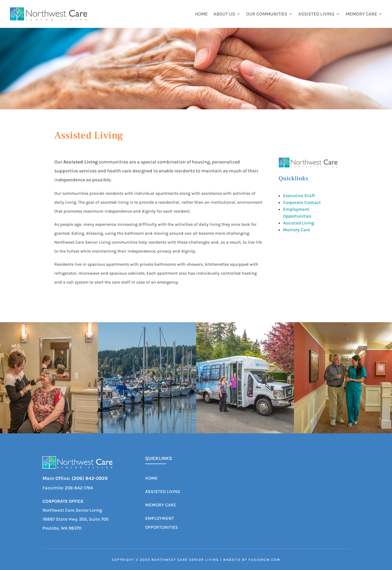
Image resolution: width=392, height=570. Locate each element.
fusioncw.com (264, 560)
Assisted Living (316, 14)
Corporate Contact (302, 202)
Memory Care (361, 14)
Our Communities (267, 14)
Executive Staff (299, 196)
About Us (224, 14)
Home (201, 14)
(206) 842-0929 (90, 478)
